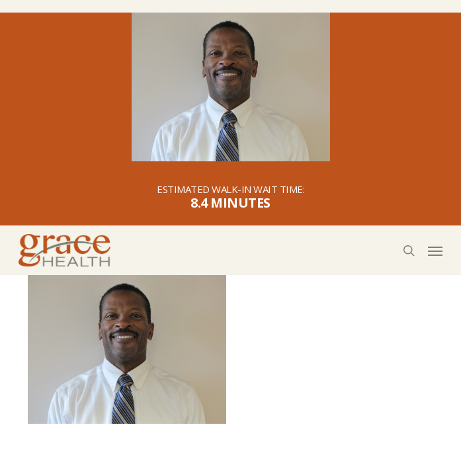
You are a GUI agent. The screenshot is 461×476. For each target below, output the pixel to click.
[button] (435, 251)
